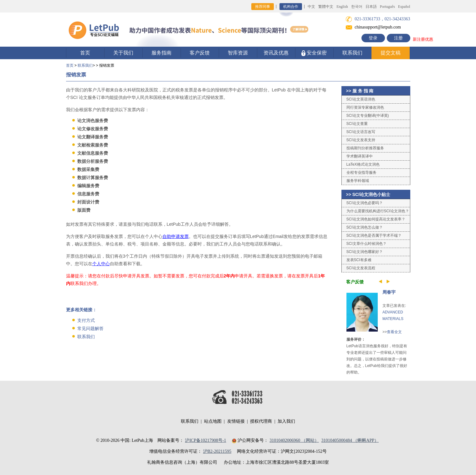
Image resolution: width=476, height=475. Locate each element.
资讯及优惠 (276, 53)
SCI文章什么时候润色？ (366, 244)
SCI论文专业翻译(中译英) (368, 116)
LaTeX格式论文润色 (363, 164)
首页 (85, 53)
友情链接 (236, 421)
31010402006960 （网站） (294, 440)
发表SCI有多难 (359, 260)
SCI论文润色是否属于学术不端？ (374, 235)
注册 (398, 38)
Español (404, 7)
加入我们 (286, 421)
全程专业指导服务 (361, 173)
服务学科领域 (358, 181)
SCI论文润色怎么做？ (365, 227)
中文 (311, 7)
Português (387, 7)
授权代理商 (261, 421)
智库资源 (238, 53)
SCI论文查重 (357, 124)
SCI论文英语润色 (361, 99)
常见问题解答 (90, 328)
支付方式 (86, 320)
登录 (373, 38)
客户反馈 (200, 53)
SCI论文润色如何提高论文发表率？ (376, 219)
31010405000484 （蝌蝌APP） (350, 440)
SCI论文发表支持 (361, 140)
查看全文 (394, 332)
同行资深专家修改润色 (365, 107)
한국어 (357, 7)
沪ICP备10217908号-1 (205, 440)
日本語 (371, 7)
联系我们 (352, 53)
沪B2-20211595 (217, 451)
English (342, 7)
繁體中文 (326, 7)
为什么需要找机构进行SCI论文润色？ (378, 211)
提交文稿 (391, 53)
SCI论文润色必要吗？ (365, 203)
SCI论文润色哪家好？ (365, 252)
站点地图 (213, 421)
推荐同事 (263, 7)
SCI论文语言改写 (361, 132)
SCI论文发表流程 (361, 268)
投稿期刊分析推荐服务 (365, 148)
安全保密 (314, 53)
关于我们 (123, 53)
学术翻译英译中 (360, 156)
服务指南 (161, 53)
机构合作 (291, 7)
